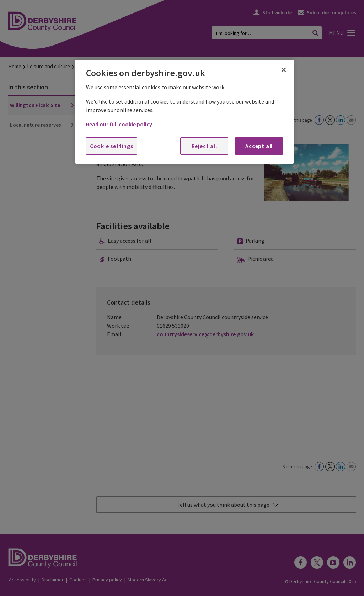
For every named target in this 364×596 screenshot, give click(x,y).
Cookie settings (112, 146)
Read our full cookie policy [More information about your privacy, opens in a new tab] (119, 124)
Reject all (204, 146)
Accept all (259, 146)
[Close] (284, 70)
